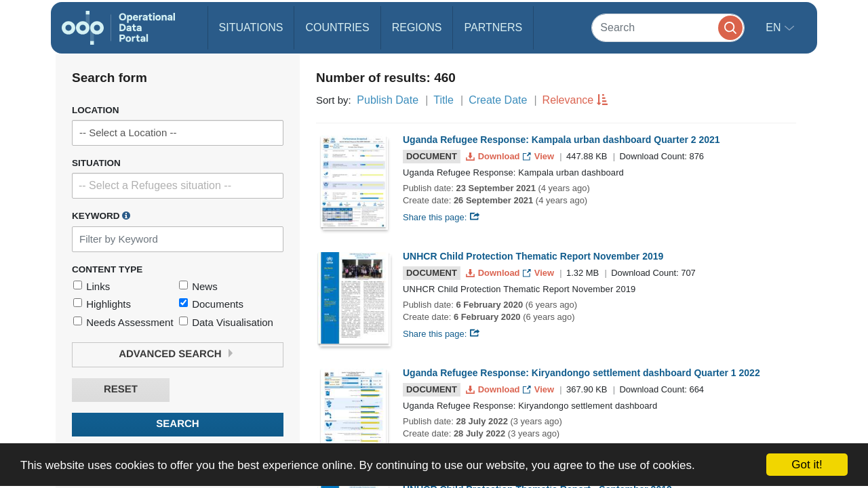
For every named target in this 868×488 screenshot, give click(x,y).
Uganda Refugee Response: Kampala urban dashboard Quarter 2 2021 (561, 140)
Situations (251, 27)
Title (443, 100)
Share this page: (441, 217)
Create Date (498, 100)
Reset (121, 389)
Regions (417, 27)
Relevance (568, 100)
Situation (96, 163)
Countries (337, 27)
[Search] (668, 27)
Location (96, 110)
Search (177, 424)
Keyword (101, 216)
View (539, 156)
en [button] (775, 27)
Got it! (807, 465)
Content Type (107, 269)
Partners (493, 27)
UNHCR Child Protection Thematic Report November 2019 (533, 256)
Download (494, 156)
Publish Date (388, 100)
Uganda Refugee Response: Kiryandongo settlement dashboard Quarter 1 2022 (581, 373)
